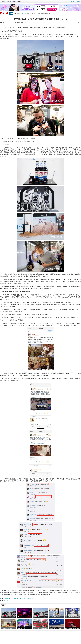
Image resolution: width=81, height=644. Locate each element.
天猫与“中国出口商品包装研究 (72, 617)
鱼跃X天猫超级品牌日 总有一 (9, 628)
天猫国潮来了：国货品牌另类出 (40, 617)
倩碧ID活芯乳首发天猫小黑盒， (25, 628)
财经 (25, 14)
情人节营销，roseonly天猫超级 (40, 628)
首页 (22, 14)
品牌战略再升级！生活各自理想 (24, 617)
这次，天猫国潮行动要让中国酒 (56, 617)
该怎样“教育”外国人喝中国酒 (9, 617)
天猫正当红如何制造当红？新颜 (72, 628)
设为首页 (73, 2)
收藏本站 (79, 2)
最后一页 (6, 601)
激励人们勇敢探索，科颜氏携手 (56, 628)
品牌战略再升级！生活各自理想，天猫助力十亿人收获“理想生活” (19, 599)
